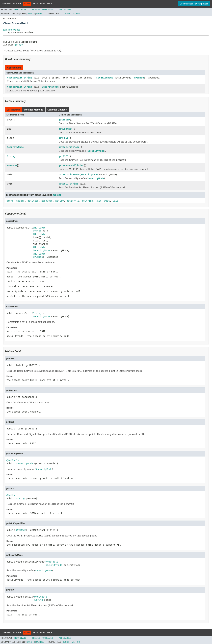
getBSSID (64, 120)
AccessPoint (15, 78)
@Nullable (39, 228)
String (28, 78)
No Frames (47, 10)
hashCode (47, 201)
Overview (6, 4)
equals (20, 201)
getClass (33, 201)
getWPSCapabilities (71, 165)
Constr (31, 14)
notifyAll (73, 201)
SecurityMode (105, 78)
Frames (36, 10)
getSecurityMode (69, 147)
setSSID (64, 184)
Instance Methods (34, 110)
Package (17, 4)
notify (60, 201)
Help (50, 4)
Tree (35, 4)
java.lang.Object (12, 30)
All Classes (65, 10)
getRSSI (64, 138)
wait (99, 201)
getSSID (64, 156)
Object (19, 45)
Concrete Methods (57, 110)
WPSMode (139, 78)
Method (40, 14)
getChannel (66, 129)
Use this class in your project (194, 4)
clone (10, 201)
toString (87, 201)
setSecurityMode (69, 175)
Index (43, 4)
